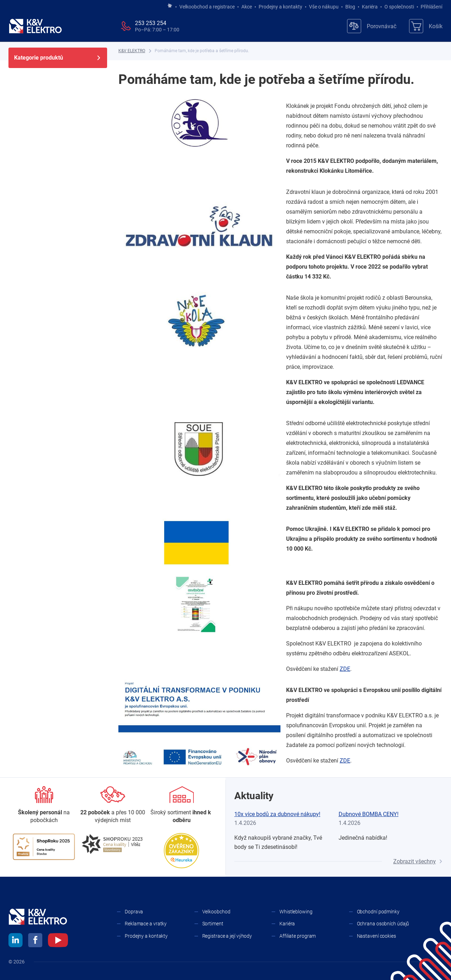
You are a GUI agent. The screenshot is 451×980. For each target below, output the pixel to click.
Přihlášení (430, 7)
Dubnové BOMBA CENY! (369, 814)
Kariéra (370, 7)
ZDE (345, 669)
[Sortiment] (182, 805)
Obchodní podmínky (378, 912)
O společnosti (399, 7)
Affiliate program (298, 936)
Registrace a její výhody (227, 936)
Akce (247, 7)
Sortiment (213, 924)
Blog (350, 7)
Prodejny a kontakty (280, 7)
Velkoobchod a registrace (207, 7)
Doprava (134, 912)
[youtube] (58, 941)
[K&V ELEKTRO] (35, 26)
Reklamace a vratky (146, 924)
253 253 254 (151, 23)
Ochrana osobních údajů (383, 924)
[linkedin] (16, 941)
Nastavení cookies (376, 936)
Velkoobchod (216, 912)
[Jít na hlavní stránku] (170, 6)
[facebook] (35, 941)
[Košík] (426, 26)
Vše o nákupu (324, 7)
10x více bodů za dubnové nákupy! (277, 814)
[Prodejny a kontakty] (113, 805)
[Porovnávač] (372, 26)
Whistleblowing (296, 912)
